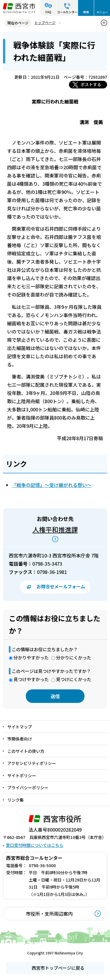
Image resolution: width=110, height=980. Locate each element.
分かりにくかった (74, 657)
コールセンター (67, 12)
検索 (86, 12)
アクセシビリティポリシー (32, 763)
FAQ (48, 12)
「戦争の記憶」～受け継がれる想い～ (52, 485)
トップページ (45, 22)
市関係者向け (20, 739)
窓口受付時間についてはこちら (35, 845)
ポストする (91, 84)
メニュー (102, 12)
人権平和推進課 (55, 529)
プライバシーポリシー (28, 788)
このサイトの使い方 (26, 751)
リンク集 (16, 800)
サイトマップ (20, 727)
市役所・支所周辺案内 (49, 914)
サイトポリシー (22, 775)
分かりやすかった (31, 657)
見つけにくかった (74, 679)
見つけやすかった (31, 679)
